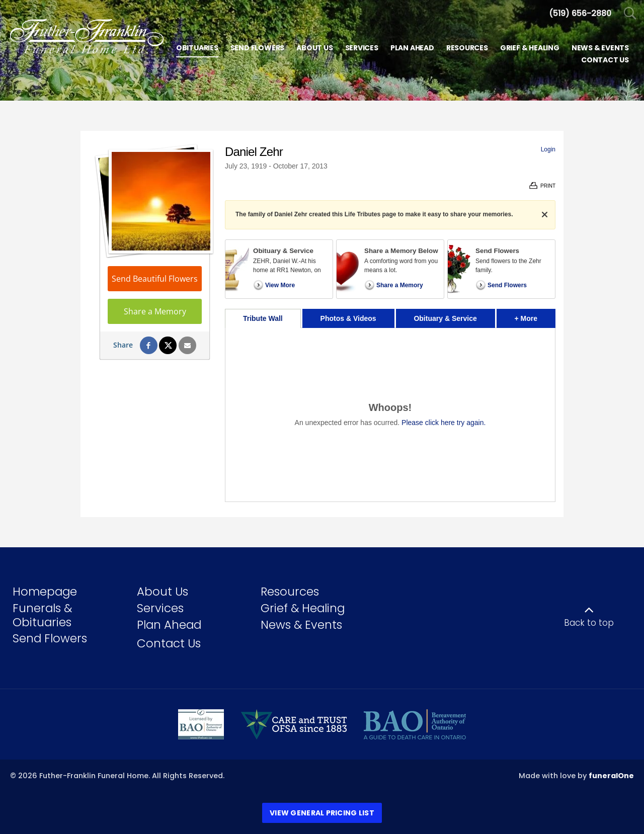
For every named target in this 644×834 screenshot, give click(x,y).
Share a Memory (155, 311)
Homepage (45, 592)
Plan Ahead (169, 625)
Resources (290, 592)
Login (548, 149)
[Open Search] (630, 14)
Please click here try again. (444, 423)
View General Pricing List (322, 813)
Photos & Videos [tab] (348, 318)
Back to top (589, 623)
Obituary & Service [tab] (445, 318)
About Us (163, 592)
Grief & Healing (303, 608)
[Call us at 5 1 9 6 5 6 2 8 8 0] (580, 13)
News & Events (301, 625)
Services (160, 608)
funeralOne (611, 776)
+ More (535, 316)
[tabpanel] (390, 415)
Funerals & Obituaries (42, 615)
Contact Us (169, 643)
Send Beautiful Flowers (155, 279)
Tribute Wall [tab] (263, 318)
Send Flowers (50, 638)
